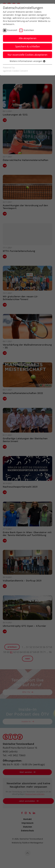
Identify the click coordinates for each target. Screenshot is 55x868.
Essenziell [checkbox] (12, 30)
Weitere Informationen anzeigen (27, 61)
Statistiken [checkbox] (29, 30)
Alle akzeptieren (28, 38)
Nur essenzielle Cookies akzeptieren (27, 55)
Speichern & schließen (28, 46)
